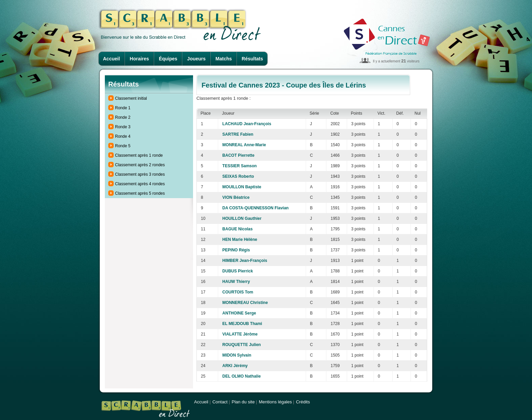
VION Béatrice (236, 197)
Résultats (252, 59)
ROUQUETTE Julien (241, 345)
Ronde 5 (123, 146)
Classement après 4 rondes (140, 184)
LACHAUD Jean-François (247, 124)
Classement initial (131, 98)
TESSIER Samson (239, 166)
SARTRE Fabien (238, 134)
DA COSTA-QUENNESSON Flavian (255, 208)
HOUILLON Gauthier (242, 218)
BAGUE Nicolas (237, 229)
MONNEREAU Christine (245, 303)
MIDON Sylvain (237, 355)
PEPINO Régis (236, 250)
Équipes (168, 59)
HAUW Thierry (236, 282)
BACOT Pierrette (238, 155)
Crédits (303, 402)
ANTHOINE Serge (239, 313)
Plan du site (243, 402)
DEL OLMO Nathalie (241, 376)
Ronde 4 (123, 136)
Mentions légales (275, 402)
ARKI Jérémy (235, 366)
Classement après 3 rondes (140, 174)
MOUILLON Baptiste (242, 187)
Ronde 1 (123, 108)
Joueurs (196, 59)
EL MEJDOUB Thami (242, 324)
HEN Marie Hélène (240, 240)
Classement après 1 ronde (139, 155)
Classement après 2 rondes (140, 165)
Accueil (112, 59)
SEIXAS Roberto (238, 176)
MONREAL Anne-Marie (244, 145)
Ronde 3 (123, 127)
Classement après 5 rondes (140, 193)
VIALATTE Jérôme (240, 334)
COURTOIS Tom (238, 292)
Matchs (224, 59)
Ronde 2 (123, 117)
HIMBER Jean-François (245, 261)
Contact (220, 402)
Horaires (139, 59)
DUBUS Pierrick (237, 271)
